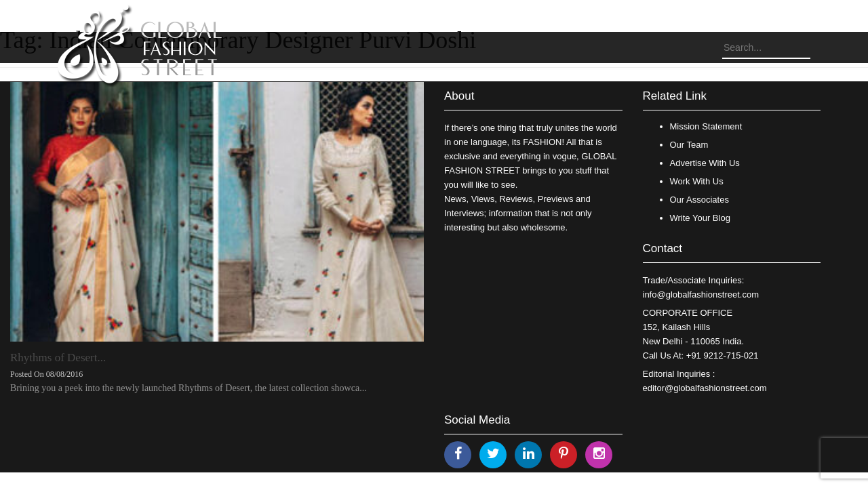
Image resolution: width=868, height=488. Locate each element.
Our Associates (699, 200)
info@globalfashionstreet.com (701, 294)
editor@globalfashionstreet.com (705, 388)
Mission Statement (706, 126)
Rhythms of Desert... (58, 358)
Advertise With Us (705, 163)
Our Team (689, 145)
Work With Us (697, 181)
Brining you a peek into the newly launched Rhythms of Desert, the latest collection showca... (189, 388)
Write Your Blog (700, 218)
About (459, 96)
